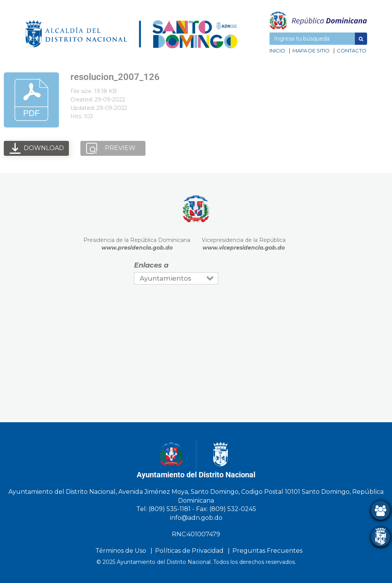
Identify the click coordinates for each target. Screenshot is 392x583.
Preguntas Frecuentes (267, 551)
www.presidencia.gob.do (137, 248)
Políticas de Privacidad (189, 551)
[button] (361, 39)
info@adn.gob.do (196, 518)
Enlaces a (151, 265)
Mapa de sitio (311, 51)
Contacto (352, 51)
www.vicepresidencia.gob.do (244, 248)
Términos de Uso (121, 551)
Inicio (277, 51)
